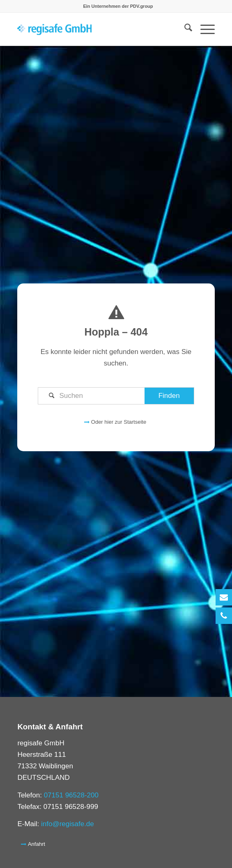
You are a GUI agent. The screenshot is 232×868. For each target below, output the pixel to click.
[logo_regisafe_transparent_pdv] (96, 29)
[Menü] (203, 29)
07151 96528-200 (71, 795)
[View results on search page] (169, 396)
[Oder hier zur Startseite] (116, 422)
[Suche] (184, 29)
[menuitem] (118, 6)
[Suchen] (116, 396)
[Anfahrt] (34, 844)
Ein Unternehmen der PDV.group (118, 6)
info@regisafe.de (68, 824)
